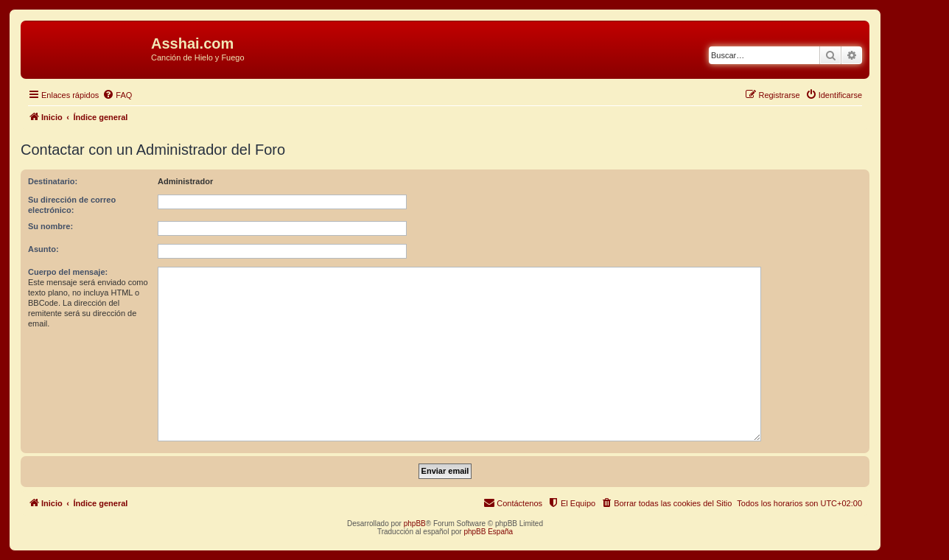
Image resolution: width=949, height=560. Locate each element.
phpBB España (488, 532)
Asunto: (43, 249)
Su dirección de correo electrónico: (72, 205)
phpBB (415, 524)
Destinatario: (53, 181)
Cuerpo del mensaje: (68, 272)
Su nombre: (50, 226)
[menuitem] (117, 95)
